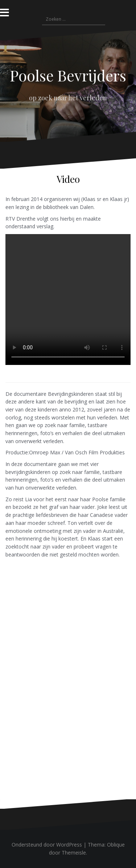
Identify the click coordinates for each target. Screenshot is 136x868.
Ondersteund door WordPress (47, 845)
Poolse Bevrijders (68, 75)
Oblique (116, 845)
